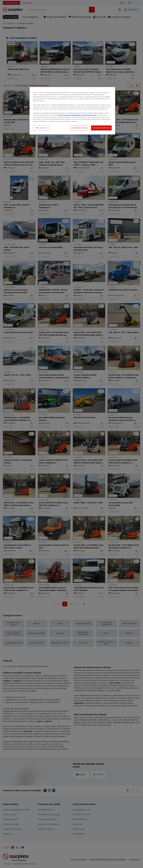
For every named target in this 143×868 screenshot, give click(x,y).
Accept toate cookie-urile (101, 128)
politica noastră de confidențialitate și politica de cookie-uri (77, 115)
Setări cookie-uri (41, 128)
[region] (72, 111)
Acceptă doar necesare (80, 128)
